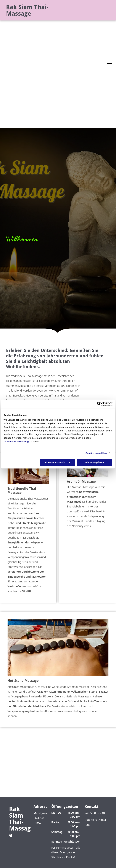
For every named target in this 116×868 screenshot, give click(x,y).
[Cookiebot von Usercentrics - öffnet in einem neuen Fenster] (99, 404)
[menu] (109, 65)
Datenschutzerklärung (16, 441)
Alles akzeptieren (95, 462)
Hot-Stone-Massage (23, 681)
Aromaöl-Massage (81, 481)
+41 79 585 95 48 (95, 813)
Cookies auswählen (96, 453)
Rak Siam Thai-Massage (27, 10)
